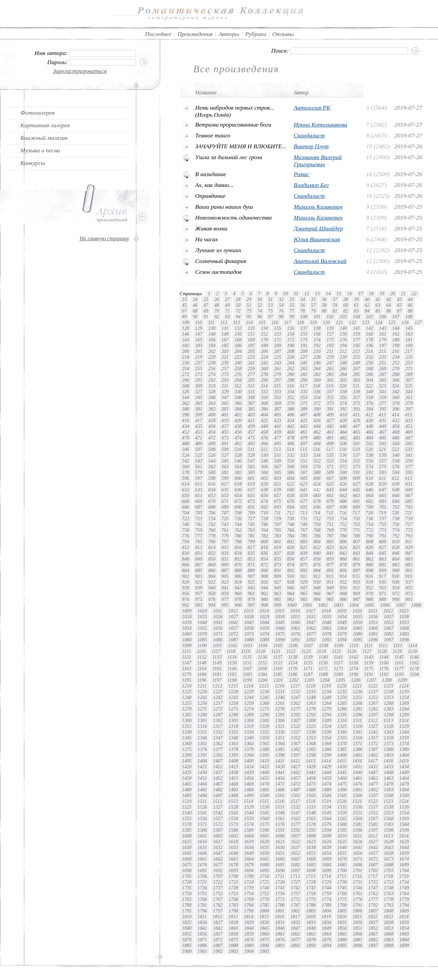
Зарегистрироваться (80, 71)
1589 (249, 830)
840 (317, 553)
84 (367, 311)
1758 (311, 893)
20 (393, 294)
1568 (388, 818)
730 (291, 519)
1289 (249, 715)
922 (212, 582)
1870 (187, 940)
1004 (354, 605)
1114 (413, 645)
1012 (233, 611)
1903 (233, 951)
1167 (247, 668)
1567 (373, 818)
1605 (264, 836)
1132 (202, 657)
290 (185, 380)
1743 (311, 888)
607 (330, 478)
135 (277, 328)
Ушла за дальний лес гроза (229, 157)
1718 (388, 876)
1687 (373, 865)
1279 (326, 709)
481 (330, 438)
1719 (404, 876)
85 (378, 311)
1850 (342, 928)
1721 (202, 882)
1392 (218, 755)
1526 (202, 807)
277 (251, 374)
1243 (233, 697)
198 (396, 345)
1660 (187, 859)
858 (317, 559)
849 (199, 559)
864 (396, 559)
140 (343, 328)
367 (251, 403)
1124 (321, 651)
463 (330, 432)
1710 (264, 876)
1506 (358, 795)
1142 (353, 657)
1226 (202, 692)
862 (370, 559)
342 (396, 392)
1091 (296, 640)
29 (249, 299)
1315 (187, 726)
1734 (404, 882)
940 (212, 588)
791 (383, 536)
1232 (296, 692)
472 (212, 438)
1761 (358, 893)
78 (303, 311)
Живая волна (211, 228)
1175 (369, 668)
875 (304, 565)
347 (225, 397)
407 (304, 415)
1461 (358, 778)
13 (317, 294)
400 (212, 415)
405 (277, 415)
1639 (326, 847)
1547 (296, 813)
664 (370, 495)
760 (212, 530)
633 (199, 490)
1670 (342, 859)
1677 (218, 865)
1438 (233, 772)
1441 (280, 772)
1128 (382, 651)
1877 (296, 940)
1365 (264, 743)
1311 (357, 720)
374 (343, 403)
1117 (216, 651)
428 (343, 420)
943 (251, 588)
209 (304, 351)
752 (343, 524)
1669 (326, 859)
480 (317, 438)
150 (238, 334)
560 (185, 467)
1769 (249, 899)
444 (317, 426)
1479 (404, 784)
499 (330, 444)
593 (383, 472)
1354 (326, 738)
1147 (186, 663)
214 (369, 351)
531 (277, 455)
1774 (326, 899)
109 (185, 322)
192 (317, 345)
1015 (280, 611)
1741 (280, 888)
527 (225, 455)
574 (370, 467)
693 (277, 507)
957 (199, 593)
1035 (358, 617)
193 (330, 345)
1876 (280, 940)
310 (212, 386)
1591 (280, 830)
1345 (187, 738)
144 (396, 328)
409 (330, 415)
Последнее (158, 34)
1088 (249, 640)
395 (383, 409)
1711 (280, 876)
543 (199, 461)
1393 (233, 755)
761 (225, 530)
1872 (218, 940)
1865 (342, 934)
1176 (384, 668)
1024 (187, 617)
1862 (296, 934)
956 (185, 593)
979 (251, 599)
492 (238, 444)
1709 (249, 876)
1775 (342, 899)
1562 (296, 818)
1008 (416, 605)
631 (409, 484)
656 (264, 495)
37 (335, 299)
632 (185, 490)
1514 (248, 801)
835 (251, 553)
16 (349, 294)
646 (370, 490)
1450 (187, 778)
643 (330, 490)
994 (212, 605)
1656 (358, 853)
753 (356, 524)
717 (356, 513)
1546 (280, 813)
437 (225, 426)
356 (343, 397)
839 (304, 553)
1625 (342, 842)
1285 (187, 715)
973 (409, 593)
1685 (342, 865)
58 (324, 305)
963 (277, 593)
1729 (326, 882)
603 (277, 478)
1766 (202, 899)
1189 (338, 674)
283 (330, 374)
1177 (399, 668)
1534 (326, 807)
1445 (342, 772)
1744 (326, 888)
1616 (202, 842)
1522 (373, 801)
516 (317, 449)
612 (395, 478)
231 (356, 357)
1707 (218, 876)
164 (185, 340)
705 (199, 513)
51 (249, 305)
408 (317, 415)
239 (225, 363)
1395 (264, 755)
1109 (339, 645)
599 (225, 478)
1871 (202, 940)
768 (317, 530)
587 (304, 472)
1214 (248, 686)
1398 (311, 755)
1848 (311, 928)
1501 (280, 795)
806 (343, 542)
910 (291, 576)
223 (251, 357)
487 (409, 438)
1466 (202, 784)
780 (238, 536)
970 (370, 593)
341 (383, 392)
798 (238, 542)
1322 (296, 726)
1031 (296, 617)
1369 (326, 743)
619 (251, 484)
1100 (202, 645)
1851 (358, 928)
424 (291, 420)
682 (370, 501)
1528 (233, 807)
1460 (342, 778)
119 (313, 322)
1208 (387, 680)
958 (212, 593)
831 (199, 553)
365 (225, 403)
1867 (373, 934)
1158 (353, 663)
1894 (326, 945)
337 (330, 392)
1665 (264, 859)
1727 (296, 882)
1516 (280, 801)
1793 (388, 905)
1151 (247, 663)
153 (277, 334)
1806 (358, 911)
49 (227, 305)
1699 (326, 870)
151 (251, 334)
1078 (326, 634)
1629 (404, 842)
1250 (342, 697)
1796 (202, 911)
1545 (264, 813)
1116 (201, 651)
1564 (326, 818)
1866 (358, 934)
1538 (388, 807)
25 (206, 299)
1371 (358, 743)
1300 (187, 720)
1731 (358, 882)
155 (304, 334)
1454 (249, 778)
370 (291, 403)
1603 (233, 836)
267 (356, 369)
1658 (388, 853)
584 (264, 472)
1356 (358, 738)
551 (304, 461)
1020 (357, 611)
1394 (249, 755)
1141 (338, 657)
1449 (404, 772)
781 (251, 536)
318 (317, 386)
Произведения (195, 34)
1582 (373, 824)
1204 (325, 680)
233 (383, 357)
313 (251, 386)
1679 (249, 865)
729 (277, 519)
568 (291, 467)
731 (304, 519)
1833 (311, 922)
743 (225, 524)
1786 (280, 905)
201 (199, 351)
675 (277, 501)
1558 (233, 818)
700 (370, 507)
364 (212, 403)
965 (304, 593)
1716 (357, 876)
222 (238, 357)
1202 (294, 680)
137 (304, 328)
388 (291, 409)
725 (225, 519)
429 (356, 420)
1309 (326, 720)
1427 (296, 767)
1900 (187, 951)
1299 (404, 715)
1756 (280, 893)
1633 (233, 847)
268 (370, 369)
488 (185, 444)
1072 (233, 634)
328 (212, 392)
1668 (311, 859)
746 (264, 524)
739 (409, 519)
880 (370, 565)
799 (251, 542)
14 (328, 294)
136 (291, 328)
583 (251, 472)
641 (304, 490)
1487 (296, 790)
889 (251, 570)
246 (317, 363)
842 (343, 553)
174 (317, 340)
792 (396, 536)
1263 (311, 703)
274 (212, 374)
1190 (353, 674)
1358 (388, 738)
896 (343, 570)
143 (383, 328)
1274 (249, 709)
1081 (373, 634)
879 (356, 565)
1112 (383, 645)
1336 (280, 732)
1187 (308, 674)
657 (277, 495)
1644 (404, 847)
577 (409, 467)
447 (356, 426)
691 (251, 507)
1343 (388, 732)
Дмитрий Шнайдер (318, 228)
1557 (218, 818)
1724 (249, 882)
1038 (404, 617)
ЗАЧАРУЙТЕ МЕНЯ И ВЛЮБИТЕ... (241, 146)
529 (251, 455)
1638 (311, 847)
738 (396, 519)
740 (185, 524)
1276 (280, 709)
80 (324, 311)
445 (330, 426)
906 (238, 576)
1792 (373, 905)
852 (238, 559)
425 (304, 420)
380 (185, 409)
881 (383, 565)
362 (185, 403)
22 (414, 294)
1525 (187, 807)
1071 (218, 634)
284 (343, 374)
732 (317, 519)
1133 (217, 657)
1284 (404, 709)
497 (304, 444)
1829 (249, 922)
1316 (202, 726)
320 (343, 386)
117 (288, 322)
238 (212, 363)
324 (395, 386)
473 (225, 438)
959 (225, 593)
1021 (373, 611)
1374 (404, 743)
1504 (326, 795)
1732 (373, 882)
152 (264, 334)
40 (367, 299)
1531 (280, 807)
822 (317, 547)
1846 (280, 928)
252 (396, 363)
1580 (342, 824)
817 (251, 547)
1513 (233, 801)
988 (370, 599)
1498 (233, 795)
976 (212, 599)
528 (238, 455)
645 (356, 490)
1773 (311, 899)
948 (317, 588)
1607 (296, 836)
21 (403, 294)
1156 (323, 663)
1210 (187, 686)
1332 (218, 732)
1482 (218, 790)
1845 (264, 928)
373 (330, 403)
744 (238, 524)
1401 (358, 755)
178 (370, 340)
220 (212, 357)
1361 (202, 743)
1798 (233, 911)
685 (409, 501)
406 (291, 415)
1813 (233, 917)
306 (396, 380)
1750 (187, 893)
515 (303, 449)
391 (330, 409)
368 (264, 403)
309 (199, 386)
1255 (187, 703)
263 (304, 369)
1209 (402, 680)
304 (370, 380)
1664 (249, 859)
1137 (278, 657)
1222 (373, 686)
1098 (404, 640)
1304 (249, 720)
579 (199, 472)
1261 (280, 703)
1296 (358, 715)
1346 (202, 738)
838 (291, 553)
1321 (280, 726)
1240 (187, 697)
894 (317, 570)
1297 (373, 715)
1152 (262, 663)
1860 (264, 934)
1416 (357, 761)
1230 (264, 692)
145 (409, 328)
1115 (186, 651)
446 (343, 426)
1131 (186, 657)
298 (291, 380)
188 (264, 345)
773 (383, 530)
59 (335, 305)
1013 (248, 611)
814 (212, 547)
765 (277, 530)
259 (251, 369)
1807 (373, 911)
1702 (373, 870)
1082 (388, 634)
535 (330, 455)
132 (238, 328)
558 (396, 461)
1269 (404, 703)
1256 (202, 703)
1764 (404, 893)
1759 (326, 893)
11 (296, 294)
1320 (264, 726)
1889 (249, 945)
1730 (342, 882)
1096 (373, 640)
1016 (295, 611)
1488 (311, 790)
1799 (249, 911)
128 (185, 328)
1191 (369, 674)
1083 (404, 634)
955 (409, 588)
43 (399, 299)
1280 (342, 709)
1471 (280, 784)
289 (409, 374)
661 (330, 495)
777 (199, 536)
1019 (342, 611)
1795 (187, 911)
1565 (342, 818)
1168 (262, 668)
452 (185, 432)
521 (382, 449)
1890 (264, 945)
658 (291, 495)
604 (291, 478)
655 (251, 495)
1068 (404, 628)
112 (224, 322)
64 (388, 305)
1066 (373, 628)
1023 (404, 611)
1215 (264, 686)
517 (330, 449)
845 (383, 553)
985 (330, 599)
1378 (233, 749)
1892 (296, 945)
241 (251, 363)
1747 (373, 888)
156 (317, 334)
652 (212, 495)
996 (238, 605)
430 (370, 420)
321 (356, 386)
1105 (278, 645)
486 (396, 438)
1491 (358, 790)
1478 (388, 784)
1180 (202, 674)
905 (225, 576)
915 (356, 576)
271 (409, 369)
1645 (187, 853)
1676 (202, 865)
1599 (404, 830)
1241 (202, 697)
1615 (187, 842)
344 (185, 397)
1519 (326, 801)
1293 (311, 715)
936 (396, 582)
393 (356, 409)
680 (343, 501)
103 (343, 317)
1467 (218, 784)
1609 (326, 836)
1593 (311, 830)
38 (346, 299)
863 (383, 559)
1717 (373, 876)
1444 (326, 772)
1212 (217, 686)
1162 (414, 663)
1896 (358, 945)
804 (317, 542)
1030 (280, 617)
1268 (388, 703)
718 (369, 513)
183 (199, 345)
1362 (218, 743)
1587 (218, 830)
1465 (187, 784)
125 (392, 322)
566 (264, 467)
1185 (278, 674)
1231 (280, 692)
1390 (187, 755)
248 (343, 363)
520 (369, 449)
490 (212, 444)
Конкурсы (33, 163)
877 (330, 565)
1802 (296, 911)
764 (264, 530)
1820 (342, 917)
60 (346, 305)
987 (356, 599)
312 (238, 386)
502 (370, 444)
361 (409, 397)
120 (326, 322)
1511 (202, 801)
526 (212, 455)
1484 (249, 790)
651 (199, 495)
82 (346, 311)
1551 (358, 813)
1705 (187, 876)
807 (356, 542)
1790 (342, 905)
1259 (249, 703)
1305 (264, 720)
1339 (326, 732)
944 (264, 588)
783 (277, 536)
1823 (388, 917)
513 (277, 449)
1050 (358, 622)
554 (343, 461)
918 (395, 576)
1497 (218, 795)
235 (409, 357)
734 (343, 519)
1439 (249, 772)
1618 (233, 842)
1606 (280, 836)
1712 (295, 876)
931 (330, 582)
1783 (233, 905)
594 (396, 472)
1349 (249, 738)
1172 (323, 668)
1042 (233, 622)
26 (216, 299)
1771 (280, 899)
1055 (202, 628)
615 (199, 484)
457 (251, 432)
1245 (264, 697)
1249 (326, 697)
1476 (358, 784)
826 (370, 547)
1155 (308, 663)
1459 (326, 778)
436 (212, 426)
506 (185, 449)
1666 (280, 859)
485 (383, 438)
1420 (187, 767)
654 (238, 495)
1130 (412, 651)
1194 (414, 674)
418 (212, 420)
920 (185, 582)
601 (251, 478)
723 (199, 519)
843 (356, 553)
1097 (388, 640)
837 (277, 553)
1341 (358, 732)
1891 (280, 945)
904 (212, 576)
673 (251, 501)
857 (304, 559)
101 (317, 317)
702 (396, 507)
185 (225, 345)
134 (264, 328)
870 (238, 565)
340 (370, 392)
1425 (264, 767)
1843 (233, 928)
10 (285, 294)
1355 (342, 738)
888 (238, 570)
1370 (342, 743)
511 (251, 449)
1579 (326, 824)
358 (370, 397)
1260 (264, 703)
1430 (342, 767)
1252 (373, 697)
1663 (233, 859)
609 (356, 478)
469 (409, 432)
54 (281, 305)
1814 (248, 917)
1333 (233, 732)
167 (225, 340)
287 (383, 374)
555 (356, 461)
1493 (388, 790)
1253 (388, 697)
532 (291, 455)
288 (396, 374)
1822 (373, 917)
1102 (233, 645)
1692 (218, 870)
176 (343, 340)
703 (409, 507)
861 (356, 559)
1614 (404, 836)
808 (370, 542)
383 (225, 409)
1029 (264, 617)
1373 (388, 743)
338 (343, 392)
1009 (187, 611)
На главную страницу (104, 238)
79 (313, 311)
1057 (233, 628)
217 (409, 351)
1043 (249, 622)
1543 (233, 813)
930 (317, 582)
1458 (311, 778)
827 (383, 547)
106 (383, 317)
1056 (218, 628)
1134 (232, 657)
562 (212, 467)
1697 (296, 870)
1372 (373, 743)
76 (281, 311)
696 (317, 507)
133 (251, 328)
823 (330, 547)
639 (277, 490)
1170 (293, 668)
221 (225, 357)
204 (238, 351)
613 (409, 478)
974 (185, 599)
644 (343, 490)
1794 (404, 905)
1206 (356, 680)
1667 (296, 859)
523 (409, 449)
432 (396, 420)
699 (356, 507)
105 (370, 317)
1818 (310, 917)
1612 (373, 836)
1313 (388, 720)
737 (383, 519)
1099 (187, 645)
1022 (388, 611)
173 (304, 340)
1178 (414, 668)
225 (277, 357)
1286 (202, 715)
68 (195, 311)
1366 (280, 743)
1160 (384, 663)
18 (371, 294)
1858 (233, 934)
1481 (202, 790)
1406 (202, 761)
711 (277, 513)
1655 (342, 853)
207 (277, 351)
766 (291, 530)
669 (199, 501)
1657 (373, 853)
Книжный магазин (44, 138)
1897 (373, 945)
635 (225, 490)
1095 (358, 640)
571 (330, 467)
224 (264, 357)
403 (251, 415)
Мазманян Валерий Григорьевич (318, 161)
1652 (296, 853)
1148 (202, 663)
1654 (326, 853)
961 (251, 593)
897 (356, 570)
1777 (373, 899)
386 (264, 409)
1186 (293, 674)
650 (185, 495)
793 (409, 536)
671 (225, 501)
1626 (358, 842)
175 (330, 340)
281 (304, 374)
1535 (342, 807)
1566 (358, 818)
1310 (342, 720)
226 (291, 357)
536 (343, 455)
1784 (249, 905)
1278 (311, 709)
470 (185, 438)
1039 (187, 622)
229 (330, 357)
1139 (308, 657)
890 (264, 570)
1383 (311, 749)
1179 (186, 674)
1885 (187, 945)
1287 (218, 715)
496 (291, 444)
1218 (310, 686)
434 (185, 426)
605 (304, 478)
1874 (249, 940)
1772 (296, 899)
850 (212, 559)
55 (292, 305)
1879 (326, 940)
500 (343, 444)
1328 (388, 726)
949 (330, 588)
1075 (280, 634)
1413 (310, 761)
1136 (262, 657)
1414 (326, 761)
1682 (296, 865)
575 (383, 467)
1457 (296, 778)
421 (251, 420)
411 (356, 415)
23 (184, 299)
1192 (384, 674)
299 (304, 380)
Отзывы (283, 34)
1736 (202, 888)
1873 (233, 940)
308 (185, 386)
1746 (358, 888)
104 (356, 317)
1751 (202, 893)
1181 (217, 674)
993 (199, 605)
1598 (388, 830)
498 (317, 444)
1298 (388, 715)
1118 (231, 651)
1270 (187, 709)
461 (304, 432)
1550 (342, 813)
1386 (358, 749)
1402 (373, 755)
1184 (262, 674)
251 (383, 363)
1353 (311, 738)
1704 (404, 870)
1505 (342, 795)
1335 (264, 732)
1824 (404, 917)
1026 (218, 617)
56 (303, 305)
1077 (311, 634)
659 (304, 495)
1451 (202, 778)
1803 (311, 911)
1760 (342, 893)
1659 (404, 853)
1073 (249, 634)
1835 (342, 922)
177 (356, 340)
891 (277, 570)
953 (383, 588)
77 (292, 311)
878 (343, 565)
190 (291, 345)
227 (304, 357)
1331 (202, 732)
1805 (342, 911)
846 (396, 553)
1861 (280, 934)
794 (185, 542)
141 (356, 328)
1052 (388, 622)
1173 (338, 668)
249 (356, 363)
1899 (404, 945)
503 (383, 444)
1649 (249, 853)
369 (277, 403)
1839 (404, 922)
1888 (233, 945)
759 (199, 530)
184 (212, 345)
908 (264, 576)
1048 (326, 622)
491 (225, 444)
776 (185, 536)
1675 (187, 865)
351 (277, 397)
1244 (249, 697)
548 (264, 461)
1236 (358, 692)
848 (185, 559)
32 (281, 299)
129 (199, 328)
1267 (373, 703)
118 (300, 322)
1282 (373, 709)
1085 (202, 640)
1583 (388, 824)
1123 (306, 651)
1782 (218, 905)
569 (304, 467)
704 (185, 513)
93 (227, 317)
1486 (280, 790)
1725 (264, 882)
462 (317, 432)
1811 (202, 917)
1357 (373, 738)
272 (185, 374)
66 (410, 305)
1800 (264, 911)
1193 (399, 674)
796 (212, 542)
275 (225, 374)
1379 (249, 749)
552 (317, 461)
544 (212, 461)
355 (330, 397)
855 (277, 559)
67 (184, 311)
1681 (280, 865)
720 (395, 513)
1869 (404, 934)
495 (277, 444)
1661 (202, 859)
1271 (202, 709)
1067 (388, 628)
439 (251, 426)
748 (291, 524)
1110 (354, 645)
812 (185, 547)
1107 (308, 645)
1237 (373, 692)
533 (304, 455)
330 (238, 392)
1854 (404, 928)
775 (409, 530)
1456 (280, 778)
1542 (218, 813)
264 (317, 369)
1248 (311, 697)
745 (251, 524)
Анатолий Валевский (320, 261)
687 (199, 507)
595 (409, 472)
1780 (187, 905)
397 (409, 409)
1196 (202, 680)
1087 (233, 640)
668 (185, 501)
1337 (296, 732)
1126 (352, 651)
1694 (249, 870)
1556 (202, 818)
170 (264, 340)
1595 (342, 830)
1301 (202, 720)
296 (264, 380)
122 (352, 322)
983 (304, 599)
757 (409, 524)
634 (212, 490)
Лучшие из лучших (218, 250)
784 (291, 536)
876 (317, 565)
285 (356, 374)
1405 (187, 761)
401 (225, 415)
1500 (264, 795)
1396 (280, 755)
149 (225, 334)
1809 (404, 911)
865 (409, 559)
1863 (311, 934)
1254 (404, 697)
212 (343, 351)
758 (185, 530)
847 (409, 553)
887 (225, 570)
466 (370, 432)
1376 (202, 749)
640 (291, 490)
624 (317, 484)
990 (396, 599)
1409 (249, 761)
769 (330, 530)
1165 (217, 668)
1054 (187, 628)
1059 (264, 628)
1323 (311, 726)
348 (238, 397)
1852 (373, 928)
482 (343, 438)
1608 (311, 836)
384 (238, 409)
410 (343, 415)
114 (249, 322)
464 (343, 432)
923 (225, 582)
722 (185, 519)
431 (383, 420)
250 (370, 363)
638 (264, 490)
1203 (309, 680)
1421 (202, 767)
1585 (187, 830)
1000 (292, 605)
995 (225, 605)
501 (356, 444)
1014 (264, 611)
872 (264, 565)
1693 (233, 870)
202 (212, 351)
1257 (218, 703)
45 (184, 305)
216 (395, 351)
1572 (218, 824)
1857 (218, 934)
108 (409, 317)
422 (264, 420)
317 (303, 386)
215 (382, 351)
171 (277, 340)
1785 (264, 905)
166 (212, 340)
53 (270, 305)
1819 (326, 917)
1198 (232, 680)
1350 (264, 738)
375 (356, 403)
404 (264, 415)
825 (356, 547)
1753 (233, 893)
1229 (249, 692)
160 (370, 334)
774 (396, 530)
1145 (399, 657)
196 (370, 345)
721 (409, 513)
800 (264, 542)
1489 (326, 790)
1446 (358, 772)
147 (199, 334)
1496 (202, 795)
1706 (202, 876)
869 (225, 565)
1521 (357, 801)
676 (291, 501)
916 (369, 576)
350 (264, 397)
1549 (326, 813)
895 (330, 570)
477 (277, 438)
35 (313, 299)
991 (409, 599)
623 (304, 484)
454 (212, 432)
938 (185, 588)
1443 (311, 772)
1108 (323, 645)
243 (277, 363)
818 (264, 547)
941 (225, 588)
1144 (384, 657)
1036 (373, 617)
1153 (278, 663)
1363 (233, 743)
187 (251, 345)
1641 (358, 847)
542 (185, 461)
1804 (326, 911)
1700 (342, 870)
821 (304, 547)
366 (238, 403)
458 (264, 432)
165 (199, 340)
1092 (311, 640)
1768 (233, 899)
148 (212, 334)
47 (206, 305)
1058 (249, 628)
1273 (233, 709)
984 (317, 599)
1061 (296, 628)
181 (409, 340)
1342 (373, 732)
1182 (232, 674)
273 (199, 374)
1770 (264, 899)
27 (227, 299)
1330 (187, 732)
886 (212, 570)
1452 (218, 778)
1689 (404, 865)
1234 (326, 692)
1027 (233, 617)
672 (238, 501)
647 (383, 490)
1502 (296, 795)
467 (383, 432)
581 (225, 472)
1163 (186, 668)
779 (225, 536)
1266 (358, 703)
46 (195, 305)
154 (291, 334)
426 (317, 420)
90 (195, 317)
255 (199, 369)
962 (264, 593)
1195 (186, 680)
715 (330, 513)
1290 (264, 715)
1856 (202, 934)
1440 (264, 772)
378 (396, 403)
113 (236, 322)
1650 (264, 853)
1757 (296, 893)
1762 (373, 893)
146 (185, 334)
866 (185, 565)
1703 (388, 870)
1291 (280, 715)
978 (238, 599)
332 (264, 392)
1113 (398, 645)
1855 (187, 934)
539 (383, 455)
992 (185, 605)
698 (343, 507)
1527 (218, 807)
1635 (264, 847)
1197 (217, 680)
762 (238, 530)
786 (317, 536)
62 (367, 305)
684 (396, 501)
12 (307, 294)
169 (251, 340)
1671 (358, 859)
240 (238, 363)
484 (370, 438)
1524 (404, 801)
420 (238, 420)
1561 (280, 818)
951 (356, 588)
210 (317, 351)
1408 (233, 761)
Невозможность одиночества (233, 218)
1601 (202, 836)
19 (382, 294)
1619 (249, 842)
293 (225, 380)
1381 (280, 749)
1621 (280, 842)
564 (238, 467)
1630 (187, 847)
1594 (326, 830)
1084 (187, 640)
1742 (296, 888)
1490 (342, 790)
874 (291, 565)
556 (370, 461)
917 (382, 576)
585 (277, 472)
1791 (358, 905)
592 (370, 472)
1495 (187, 795)
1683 (311, 865)
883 (409, 565)
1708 (233, 876)
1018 (326, 611)
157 (330, 334)
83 (356, 311)
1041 (218, 622)
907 (251, 576)
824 (343, 547)
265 (330, 369)
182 (185, 345)
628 (370, 484)
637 (251, 490)
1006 (385, 605)
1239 (404, 692)
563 (225, 467)
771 (356, 530)
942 (238, 588)
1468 (233, 784)
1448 (388, 772)
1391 (202, 755)
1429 (326, 767)
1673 (388, 859)
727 (251, 519)
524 (185, 455)
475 (251, 438)
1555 (187, 818)
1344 (404, 732)
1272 (218, 709)
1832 (296, 922)
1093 (326, 640)
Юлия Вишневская (317, 239)
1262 (296, 703)
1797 (218, 911)
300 (317, 380)
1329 (404, 726)
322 (369, 386)
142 (370, 328)
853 (251, 559)
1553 (388, 813)
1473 (311, 784)
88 (410, 311)
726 (238, 519)
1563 (311, 818)
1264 (326, 703)
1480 (187, 790)
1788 (311, 905)
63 (378, 305)
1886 (202, 945)
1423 (233, 767)
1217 (295, 686)
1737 (218, 888)
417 (199, 420)
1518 (310, 801)
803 (304, 542)
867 (199, 565)
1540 (187, 813)
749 (304, 524)
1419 (404, 761)
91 (206, 317)
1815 (264, 917)
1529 (249, 807)
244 (291, 363)
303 (356, 380)
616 (212, 484)
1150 (232, 663)
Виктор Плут (311, 146)
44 (410, 299)
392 (343, 409)
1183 (247, 674)
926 (264, 582)
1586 (202, 830)
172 (291, 340)
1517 (295, 801)
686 (185, 507)
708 (238, 513)
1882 (373, 940)
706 (212, 513)
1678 (233, 865)
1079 (342, 634)
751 (330, 524)
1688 (388, 865)
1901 (202, 951)
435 (199, 426)
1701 (358, 870)
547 (251, 461)
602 (264, 478)
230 (343, 357)
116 (275, 322)
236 (185, 363)
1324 (326, 726)
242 (264, 363)
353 (304, 397)
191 (304, 345)
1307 (296, 720)
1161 (399, 663)
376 (370, 403)
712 (290, 513)
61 (356, 305)
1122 (291, 651)
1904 (249, 951)
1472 (296, 784)
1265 (342, 703)
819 (277, 547)
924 (238, 582)
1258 (233, 703)
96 (260, 317)
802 (291, 542)
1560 (264, 818)
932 (343, 582)
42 (388, 299)
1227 (218, 692)
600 (238, 478)
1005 (369, 605)
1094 (342, 640)
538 (370, 455)
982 (291, 599)
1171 (308, 668)
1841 (202, 928)
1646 (202, 853)
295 (251, 380)
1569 (404, 818)
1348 (233, 738)
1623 (311, 842)
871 (251, 565)
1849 (326, 928)
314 (264, 386)
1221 (357, 686)
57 (313, 305)
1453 (233, 778)
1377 (218, 749)
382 (212, 409)
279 (277, 374)
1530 (264, 807)
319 (330, 386)
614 (185, 484)
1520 (342, 801)
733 (330, 519)
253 (409, 363)
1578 (311, 824)
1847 (296, 928)
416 (185, 420)
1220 (342, 686)
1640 (342, 847)
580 (212, 472)
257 (225, 369)
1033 (326, 617)
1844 (249, 928)
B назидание (211, 174)
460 (291, 432)
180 (396, 340)
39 (356, 299)
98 (281, 317)
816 (238, 547)
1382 (296, 749)
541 (409, 455)
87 (399, 311)
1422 (218, 767)
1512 (217, 801)
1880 (342, 940)
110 (198, 322)
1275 (264, 709)
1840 (187, 928)
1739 (249, 888)
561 (199, 467)
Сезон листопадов (218, 272)
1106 (293, 645)
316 (290, 386)
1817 (295, 917)
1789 (326, 905)
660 (317, 495)
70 (216, 311)
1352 (296, 738)
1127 (367, 651)
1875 (264, 940)
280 (291, 374)
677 (304, 501)
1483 (233, 790)
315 (277, 386)
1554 (404, 813)
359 (383, 397)
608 (343, 478)
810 (396, 542)
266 (343, 369)
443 (304, 426)
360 (396, 397)
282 (317, 374)
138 (317, 328)
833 (225, 553)
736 (370, 519)
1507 (373, 795)
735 (356, 519)
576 (396, 467)
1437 (218, 772)
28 (238, 299)
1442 (296, 772)
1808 (388, 911)
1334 (249, 732)
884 (185, 570)
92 (216, 317)
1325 (342, 726)
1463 (388, 778)
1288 (233, 715)
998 (264, 605)
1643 (388, 847)
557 (383, 461)
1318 (233, 726)
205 (251, 351)
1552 (373, 813)
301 (330, 380)
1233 (311, 692)
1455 (264, 778)
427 (330, 420)
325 (409, 386)
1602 (218, 836)
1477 (373, 784)
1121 (276, 651)
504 (396, 444)
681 (356, 501)
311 (225, 386)
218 (185, 357)
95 (249, 317)
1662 (218, 859)
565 (251, 467)
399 (199, 415)
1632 (218, 847)
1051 (373, 622)
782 (264, 536)
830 (185, 553)
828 (396, 547)
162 (396, 334)
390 (317, 409)
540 (396, 455)
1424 (249, 767)
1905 (264, 951)
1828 (233, 922)
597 (199, 478)
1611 (357, 836)
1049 (342, 622)
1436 (202, 772)
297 (277, 380)
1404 (404, 755)
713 (303, 513)
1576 (280, 824)
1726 (280, 882)
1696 (280, 870)
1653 (311, 853)
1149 (217, 663)
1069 (187, 634)
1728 (311, 882)
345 (199, 397)
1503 (311, 795)
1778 (388, 899)
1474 (326, 784)
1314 (404, 720)
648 (396, 490)
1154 (293, 663)
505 (409, 444)
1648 (233, 853)
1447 (373, 772)
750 (317, 524)
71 (227, 311)
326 (185, 392)
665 (383, 495)
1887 (218, 945)
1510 (187, 801)
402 (238, 415)
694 (291, 507)
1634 (249, 847)
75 (270, 311)
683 (383, 501)
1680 (264, 865)
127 (418, 322)
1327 (373, 726)
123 (366, 322)
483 (356, 438)
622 (291, 484)
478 (291, 438)
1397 (296, 755)
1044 (264, 622)
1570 (187, 824)
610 (370, 478)
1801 (280, 911)
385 (251, 409)
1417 (373, 761)
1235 (342, 692)
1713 (310, 876)
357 (356, 397)
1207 (371, 680)
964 (291, 593)
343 (409, 392)
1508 (388, 795)
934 (370, 582)
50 (238, 305)
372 (317, 403)
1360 (187, 743)
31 (270, 299)
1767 (218, 899)
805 (330, 542)
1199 (247, 680)
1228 (233, 692)
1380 (264, 749)
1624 (326, 842)
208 (291, 351)
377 (383, 403)
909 (277, 576)
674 (264, 501)
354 (317, 397)
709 (251, 513)
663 (356, 495)
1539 (404, 807)
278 (264, 374)
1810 (187, 917)
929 (304, 582)
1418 (388, 761)
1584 (404, 824)
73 (249, 311)
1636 (280, 847)
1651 (280, 853)
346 (212, 397)
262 (291, 369)
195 (356, 345)
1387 (373, 749)
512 (264, 449)
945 (277, 588)
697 (330, 507)
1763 (388, 893)
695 (304, 507)
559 (409, 461)
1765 (187, 899)
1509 (404, 795)
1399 (326, 755)
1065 (358, 628)
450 (396, 426)
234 (396, 357)
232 (370, 357)
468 (396, 432)
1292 (296, 715)
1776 (358, 899)
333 (277, 392)
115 (262, 322)
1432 (373, 767)
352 (291, 397)
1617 (218, 842)
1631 (202, 847)
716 (343, 513)
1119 (246, 651)
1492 (373, 790)
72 (238, 311)
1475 (342, 784)
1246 (280, 697)
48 (216, 305)
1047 (311, 622)
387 (277, 409)
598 (212, 478)
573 (356, 467)
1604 (249, 836)
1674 (404, 859)
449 (383, 426)
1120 (261, 651)
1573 (233, 824)
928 (291, 582)
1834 (326, 922)
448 (370, 426)
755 (383, 524)
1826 (202, 922)
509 (225, 449)
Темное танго (213, 135)
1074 (264, 634)
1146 (414, 657)
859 (330, 559)
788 (343, 536)
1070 (202, 634)
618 (238, 484)
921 (199, 582)
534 (317, 455)
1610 (342, 836)
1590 (264, 830)
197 (383, 345)
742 (212, 524)
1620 (264, 842)
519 (356, 449)
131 (225, 328)
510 (238, 449)
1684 (326, 865)
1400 (342, 755)
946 (291, 588)
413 (382, 415)
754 (370, 524)
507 (199, 449)
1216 (280, 686)
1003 (338, 605)
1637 (296, 847)
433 (409, 420)
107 (396, 317)
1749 (404, 888)
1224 (404, 686)
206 (264, 351)
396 (396, 409)
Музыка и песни (40, 150)
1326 (358, 726)
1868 (388, 934)
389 (304, 409)
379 (409, 403)
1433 (388, 767)
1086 (218, 640)
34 (303, 299)
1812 (217, 917)
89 (184, 317)
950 (343, 588)
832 (212, 553)
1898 (388, 945)
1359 (404, 738)
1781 (202, 905)
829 (409, 547)
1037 (388, 617)
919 (409, 576)
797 (225, 542)
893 (304, 570)
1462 (373, 778)
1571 (202, 824)
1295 (342, 715)
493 (251, 444)
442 (291, 426)
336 (317, 392)
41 (378, 299)
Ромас (302, 174)
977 (225, 599)
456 (238, 432)
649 (409, 490)
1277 (296, 709)
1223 (388, 686)
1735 (187, 888)
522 (395, 449)
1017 (310, 611)
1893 (311, 945)
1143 (369, 657)
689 (225, 507)
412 (369, 415)
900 (396, 570)
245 (304, 363)
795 (199, 542)
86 (388, 311)
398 (185, 415)
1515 (264, 801)
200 (185, 351)
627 (356, 484)
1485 (264, 790)
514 (290, 449)
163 (409, 334)
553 (330, 461)
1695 (264, 870)
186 (238, 345)
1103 (247, 645)
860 (343, 559)
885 (199, 570)
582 (238, 472)
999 (277, 605)
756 (396, 524)
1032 (311, 617)
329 (225, 392)
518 (343, 449)
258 (238, 369)
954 (396, 588)
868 (212, 565)
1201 (278, 680)
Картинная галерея (45, 125)
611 (382, 478)
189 (277, 345)
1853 (388, 928)
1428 (311, 767)
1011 (218, 611)
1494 (404, 790)
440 (264, 426)
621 (277, 484)
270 (396, 369)
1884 (404, 940)
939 (199, 588)
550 (291, 461)
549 (277, 461)
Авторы (229, 34)
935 (383, 582)
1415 (342, 761)
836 (264, 553)
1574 (249, 824)
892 (291, 570)
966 (317, 593)
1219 (326, 686)
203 (225, 351)
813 (199, 547)
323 (382, 386)
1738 (233, 888)
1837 (373, 922)
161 (383, 334)
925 (251, 582)
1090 (280, 640)
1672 (373, 859)
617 (225, 484)
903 (199, 576)
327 (199, 392)
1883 (388, 940)
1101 (217, 645)
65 (399, 305)
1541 (202, 813)
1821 (357, 917)
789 (356, 536)
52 (260, 305)
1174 (353, 668)
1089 (264, 640)
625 (330, 484)
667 (409, 495)
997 (251, 605)
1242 (218, 697)
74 (260, 311)
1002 (323, 605)
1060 (280, 628)
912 (317, 576)
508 (212, 449)
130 (212, 328)
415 (409, 415)
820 (291, 547)
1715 (342, 876)
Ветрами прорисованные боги (233, 125)
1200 (263, 680)
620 (264, 484)
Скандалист (309, 135)
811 (409, 542)
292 (212, 380)
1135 (247, 657)
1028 (249, 617)
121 (339, 322)
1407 (218, 761)
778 (212, 536)
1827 (218, 922)
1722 (218, 882)
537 (356, 455)
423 (277, 420)
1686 (358, 865)
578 (185, 472)
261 (277, 369)
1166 (232, 668)
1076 (296, 634)
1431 (358, 767)
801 (277, 542)
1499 (249, 795)
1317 (218, 726)
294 (238, 380)
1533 (311, 807)
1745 (342, 888)
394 (370, 409)
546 (238, 461)
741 (199, 524)
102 (330, 317)
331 (251, 392)
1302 (218, 720)
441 (277, 426)
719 (382, 513)
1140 (323, 657)
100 (304, 317)
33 (292, 299)
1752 (218, 893)
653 (225, 495)
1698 (311, 870)
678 (317, 501)
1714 (326, 876)
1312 (373, 720)
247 (330, 363)
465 (356, 432)
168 (238, 340)
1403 (388, 755)
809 (383, 542)
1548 (311, 813)
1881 (358, 940)
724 (212, 519)
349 (251, 397)
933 (356, 582)
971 (383, 593)
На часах (206, 239)
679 (330, 501)
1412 (295, 761)
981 (277, 599)
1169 (278, 668)
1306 (280, 720)
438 (238, 426)
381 (199, 409)
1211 (202, 686)
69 (206, 311)
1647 (218, 853)
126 (405, 322)
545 (225, 461)
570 (317, 467)
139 (330, 328)
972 (396, 593)
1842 (218, 928)
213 (356, 351)
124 (379, 322)
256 (212, 369)
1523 (388, 801)
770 (343, 530)
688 (212, 507)
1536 (358, 807)
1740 (264, 888)
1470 (264, 784)
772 (370, 530)
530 (264, 455)
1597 (373, 830)
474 (238, 438)
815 (225, 547)
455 (225, 432)
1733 (388, 882)
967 (330, 593)
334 (291, 392)
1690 (187, 870)
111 (211, 322)
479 (304, 438)
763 (251, 530)
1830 (264, 922)
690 (238, 507)
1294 (326, 715)
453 (199, 432)
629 (383, 484)
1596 (358, 830)
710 (264, 513)
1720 (187, 882)
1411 (280, 761)
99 (292, 317)
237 (199, 363)
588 (317, 472)
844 (370, 553)
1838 (388, 922)
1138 (293, 657)
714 (317, 513)
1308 (311, 720)
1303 (233, 720)
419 (225, 420)
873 (277, 565)
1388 (388, 749)
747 (277, 524)
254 (185, 369)
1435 (187, 772)
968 (343, 593)
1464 (404, 778)
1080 (358, 634)
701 (383, 507)
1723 (233, 882)
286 (370, 374)
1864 (326, 934)
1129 (397, 651)
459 (277, 432)
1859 (249, 934)
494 (264, 444)
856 (291, 559)
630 (396, 484)
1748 (388, 888)
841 (330, 553)
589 (330, 472)
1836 (358, 922)
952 (370, 588)
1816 (280, 917)
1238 (388, 692)
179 (383, 340)
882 (396, 565)
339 (356, 392)
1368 (311, 743)
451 (409, 426)
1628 (388, 842)
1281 (358, 709)
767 (304, 530)
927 (277, 582)
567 (277, 467)
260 (264, 369)
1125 (336, 651)
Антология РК (312, 108)
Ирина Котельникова (321, 125)
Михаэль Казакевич (318, 207)
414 (395, 415)
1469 (249, 784)
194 (343, 345)
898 (370, 570)
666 (396, 495)
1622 (296, 842)
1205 (340, 680)
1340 (342, 732)
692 (264, 507)
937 (409, 582)
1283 (388, 709)
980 (264, 599)
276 (238, 374)
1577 (296, 824)
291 (199, 380)
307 (409, 380)
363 (199, 403)
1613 (388, 836)
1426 (280, 767)
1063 (326, 628)
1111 (368, 645)
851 (225, 559)
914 (343, 576)
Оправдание (210, 196)
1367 (296, 743)
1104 (263, 645)
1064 (342, 628)
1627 (373, 842)
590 (343, 472)
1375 (187, 749)
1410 (264, 761)
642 (317, 490)
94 (238, 317)
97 (270, 317)
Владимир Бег (311, 185)
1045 (280, 622)
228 (317, 357)
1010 (202, 611)
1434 (404, 767)
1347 (218, 738)
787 (330, 536)
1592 (296, 830)
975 (199, 599)
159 (356, 334)
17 (360, 294)
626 (343, 484)
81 (335, 311)
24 (195, 299)
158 (343, 334)
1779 (404, 899)
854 (264, 559)
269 (383, 369)
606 (317, 478)
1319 (249, 726)
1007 (401, 605)
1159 (369, 663)
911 (304, 576)
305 (383, 380)
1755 (264, 893)
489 (199, 444)
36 (324, 299)
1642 (373, 847)
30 (260, 299)
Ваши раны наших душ (224, 207)
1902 (218, 951)
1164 (202, 668)
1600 (187, 836)
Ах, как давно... (214, 185)
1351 (280, 738)
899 (383, 570)
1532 (296, 807)
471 (199, 438)
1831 (280, 922)
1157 (338, 663)
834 (238, 553)
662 (343, 495)
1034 (342, 617)
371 (304, 403)
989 (383, 599)
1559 (249, 818)
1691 (202, 870)
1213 (233, 686)
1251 (358, 697)
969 (356, 593)
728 (264, 519)
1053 (404, 622)
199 (409, 345)
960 (238, 593)
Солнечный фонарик (221, 261)
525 (199, 455)
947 (304, 588)
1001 (307, 605)
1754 (249, 893)
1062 (311, 628)
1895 (342, 945)
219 (199, 357)
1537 (373, 807)
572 (343, 467)
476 (264, 438)
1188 (323, 674)
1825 (187, 922)
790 (370, 536)
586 (291, 472)
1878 (311, 940)
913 (330, 576)
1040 (202, 622)
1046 (296, 622)
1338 (311, 732)
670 (212, 501)
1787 (296, 905)
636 (238, 490)
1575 (264, 824)
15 (339, 294)
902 (185, 576)
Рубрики (256, 34)
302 (343, 380)
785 (304, 536)
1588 (233, 830)
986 (343, 599)
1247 (296, 697)
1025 (202, 617)
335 (304, 392)
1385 (342, 749)
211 (330, 351)
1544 (249, 813)
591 (356, 472)
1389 (404, 749)
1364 (249, 743)
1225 (187, 692)
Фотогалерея (37, 113)
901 (409, 570)
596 (185, 478)
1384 (326, 749)
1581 (358, 824)
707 (225, 513)
